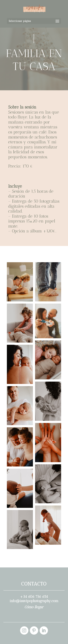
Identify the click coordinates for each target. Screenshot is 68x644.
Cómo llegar (34, 607)
